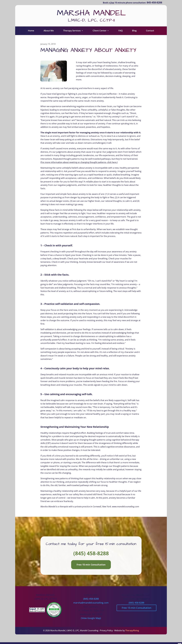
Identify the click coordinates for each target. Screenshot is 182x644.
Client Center (100, 33)
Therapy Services (72, 33)
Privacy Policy (106, 632)
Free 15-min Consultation (91, 567)
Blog (134, 33)
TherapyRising (132, 632)
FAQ (121, 33)
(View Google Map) (91, 620)
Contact (150, 33)
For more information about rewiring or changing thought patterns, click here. (79, 164)
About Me (49, 33)
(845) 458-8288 (91, 555)
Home (31, 33)
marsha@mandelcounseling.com (91, 605)
